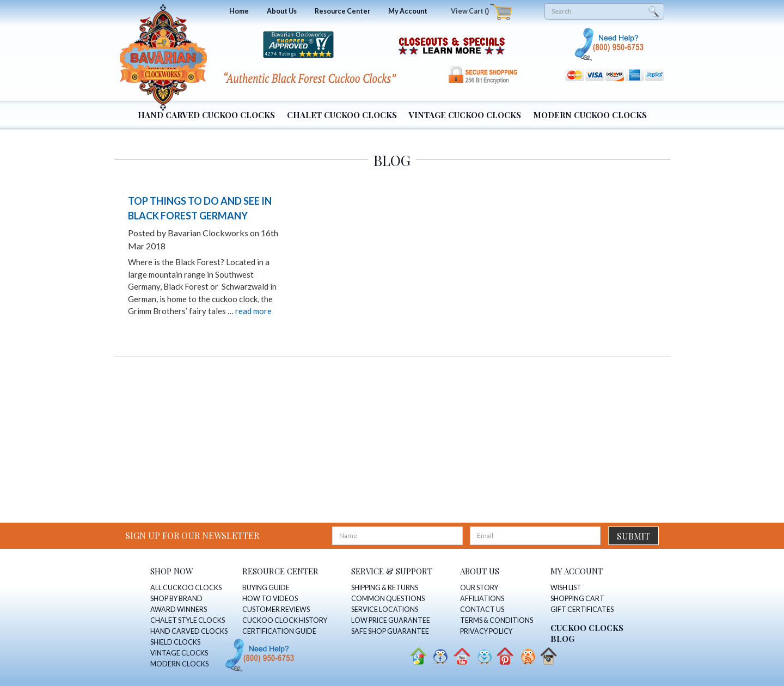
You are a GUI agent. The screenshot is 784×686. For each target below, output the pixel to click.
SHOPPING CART (577, 599)
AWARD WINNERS (179, 610)
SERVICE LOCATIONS (385, 610)
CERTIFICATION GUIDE (279, 631)
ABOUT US (480, 571)
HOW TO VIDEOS (270, 599)
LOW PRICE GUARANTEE (391, 620)
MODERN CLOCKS (179, 664)
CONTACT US (482, 610)
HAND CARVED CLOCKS (189, 631)
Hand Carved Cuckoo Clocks (206, 115)
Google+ (418, 656)
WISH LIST (566, 588)
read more (253, 311)
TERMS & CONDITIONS (497, 620)
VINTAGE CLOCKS (179, 653)
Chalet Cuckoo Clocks (342, 115)
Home (239, 11)
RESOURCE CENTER (280, 571)
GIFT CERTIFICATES (582, 610)
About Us (282, 11)
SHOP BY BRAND (176, 599)
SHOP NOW (172, 571)
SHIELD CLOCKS (175, 642)
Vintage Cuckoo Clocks (465, 115)
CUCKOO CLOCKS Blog (587, 633)
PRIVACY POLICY (486, 631)
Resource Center (342, 11)
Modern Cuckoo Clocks (590, 115)
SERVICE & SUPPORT (392, 571)
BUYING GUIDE (266, 588)
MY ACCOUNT (577, 571)
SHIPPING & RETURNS (385, 588)
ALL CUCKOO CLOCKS (186, 588)
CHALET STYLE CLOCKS (188, 620)
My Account (408, 11)
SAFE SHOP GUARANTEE (390, 631)
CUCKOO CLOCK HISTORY (285, 620)
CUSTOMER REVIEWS (276, 610)
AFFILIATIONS (482, 599)
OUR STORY (479, 588)
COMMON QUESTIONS (388, 599)
